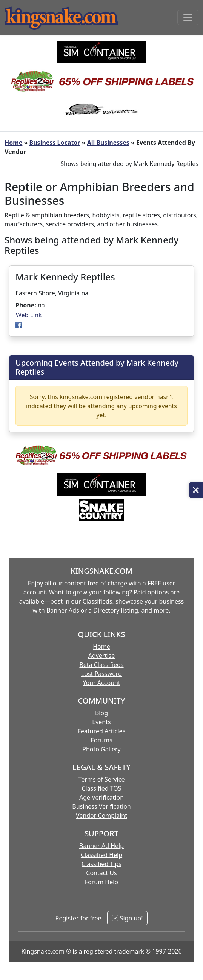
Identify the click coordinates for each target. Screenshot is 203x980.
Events (101, 722)
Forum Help (101, 882)
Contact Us (101, 873)
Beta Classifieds (101, 665)
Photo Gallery (101, 749)
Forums (101, 740)
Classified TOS (101, 788)
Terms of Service (102, 779)
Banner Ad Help (101, 846)
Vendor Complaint (101, 816)
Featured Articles (102, 731)
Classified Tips (101, 864)
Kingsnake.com (43, 951)
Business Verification (101, 806)
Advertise (101, 656)
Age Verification (101, 797)
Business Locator (55, 143)
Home (13, 143)
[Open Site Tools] (196, 490)
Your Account (101, 683)
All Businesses (108, 143)
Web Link (29, 315)
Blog (101, 713)
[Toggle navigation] (188, 17)
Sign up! (127, 918)
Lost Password (101, 674)
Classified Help (101, 855)
